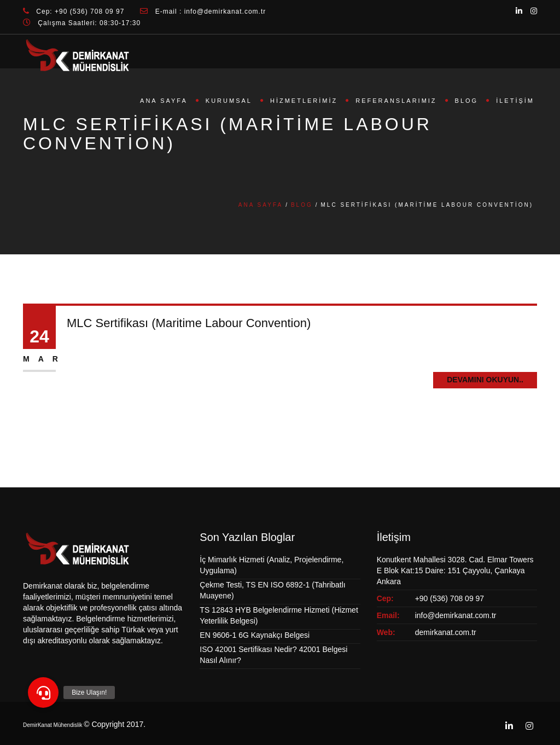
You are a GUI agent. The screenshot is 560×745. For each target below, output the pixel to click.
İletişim (515, 101)
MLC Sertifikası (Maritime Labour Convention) (189, 323)
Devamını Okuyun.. (485, 380)
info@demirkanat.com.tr (456, 615)
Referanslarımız (396, 101)
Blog (467, 101)
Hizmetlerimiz (304, 101)
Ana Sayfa (164, 101)
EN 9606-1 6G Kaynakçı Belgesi (255, 635)
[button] (43, 692)
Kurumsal (229, 101)
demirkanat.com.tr (446, 632)
